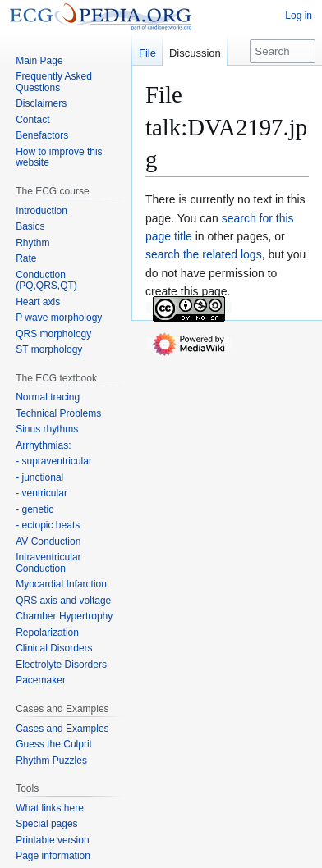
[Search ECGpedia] (283, 51)
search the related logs (204, 254)
